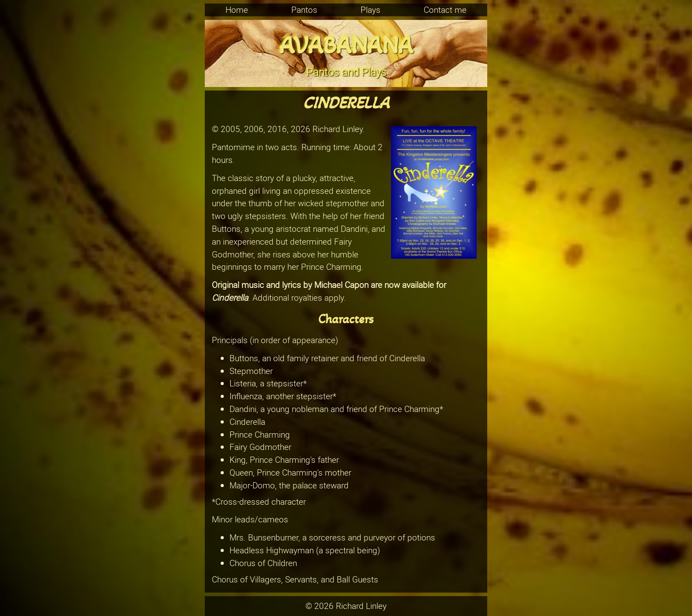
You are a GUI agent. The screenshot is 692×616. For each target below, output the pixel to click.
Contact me (445, 10)
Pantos (304, 10)
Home (237, 10)
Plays (370, 10)
